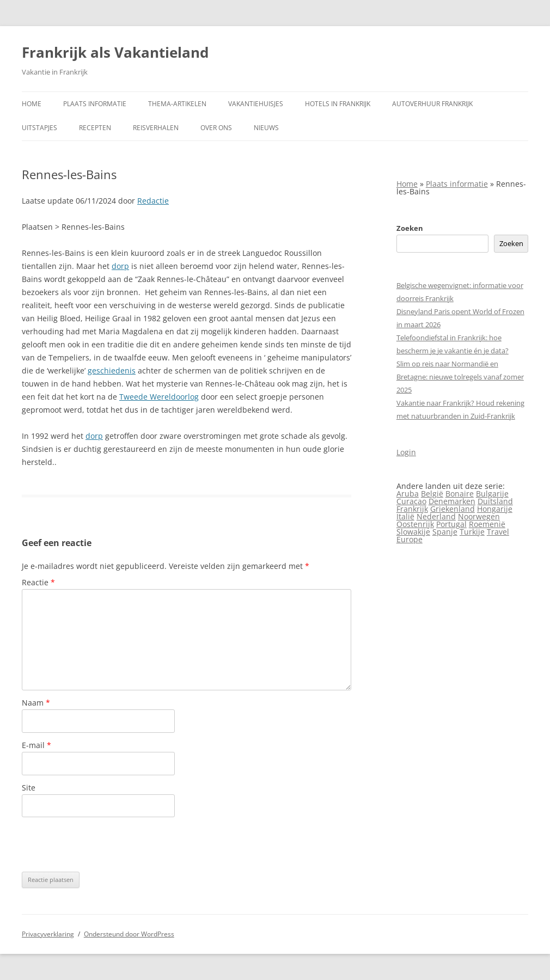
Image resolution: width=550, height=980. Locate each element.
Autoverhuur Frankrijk (432, 104)
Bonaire (460, 494)
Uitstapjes (39, 128)
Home (32, 104)
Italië (405, 516)
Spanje (445, 532)
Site (29, 788)
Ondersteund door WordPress (129, 934)
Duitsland (495, 501)
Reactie (38, 582)
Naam (36, 703)
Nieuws (266, 128)
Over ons (216, 128)
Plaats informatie (95, 104)
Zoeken (410, 228)
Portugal (451, 524)
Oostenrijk (415, 524)
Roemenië (487, 524)
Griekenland (453, 509)
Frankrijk (412, 509)
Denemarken (452, 501)
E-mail (36, 745)
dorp (120, 266)
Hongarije (495, 509)
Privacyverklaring (48, 934)
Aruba (408, 494)
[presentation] (105, 844)
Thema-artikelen (177, 104)
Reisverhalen (156, 128)
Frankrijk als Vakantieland (115, 52)
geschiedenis (112, 370)
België (432, 494)
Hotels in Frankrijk (338, 104)
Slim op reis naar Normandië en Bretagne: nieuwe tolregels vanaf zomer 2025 (460, 377)
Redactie (153, 201)
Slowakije (413, 532)
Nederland (436, 516)
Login (406, 452)
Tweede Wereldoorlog (159, 397)
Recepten (95, 128)
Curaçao (411, 501)
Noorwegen (479, 516)
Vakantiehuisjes (256, 104)
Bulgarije (492, 494)
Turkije (472, 532)
